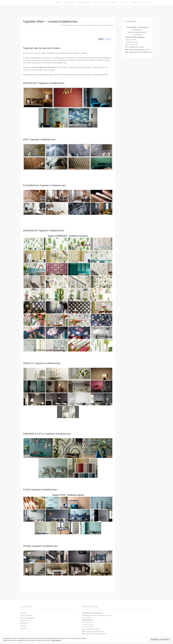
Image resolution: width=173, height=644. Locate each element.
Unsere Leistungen (26, 616)
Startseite (23, 613)
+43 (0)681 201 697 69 (136, 47)
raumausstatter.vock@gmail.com (141, 52)
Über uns (136, 3)
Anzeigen (108, 39)
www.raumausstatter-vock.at (140, 49)
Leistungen (69, 3)
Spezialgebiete (84, 3)
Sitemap (23, 626)
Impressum (24, 628)
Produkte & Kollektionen (106, 3)
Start (58, 3)
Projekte (125, 3)
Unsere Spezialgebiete (27, 618)
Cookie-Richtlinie (56, 640)
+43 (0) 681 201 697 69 (92, 629)
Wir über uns (24, 623)
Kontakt (147, 3)
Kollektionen (24, 621)
